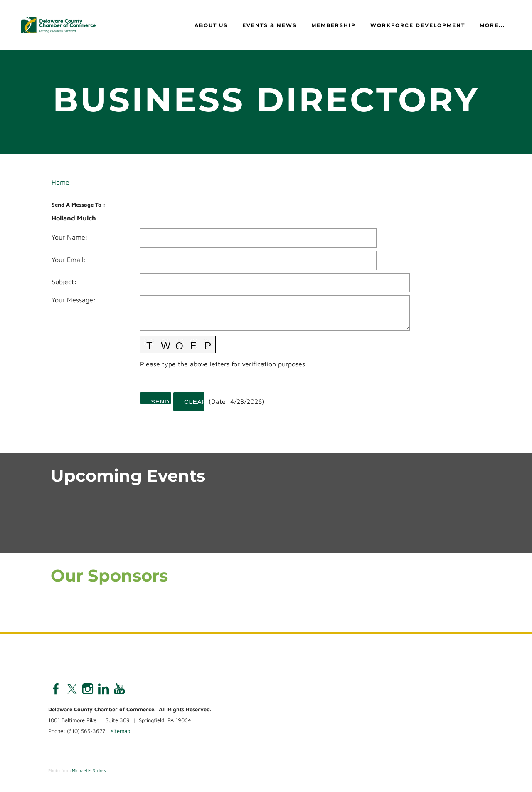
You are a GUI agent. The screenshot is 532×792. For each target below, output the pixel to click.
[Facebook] (56, 689)
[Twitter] (72, 689)
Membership (334, 25)
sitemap (121, 731)
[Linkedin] (103, 689)
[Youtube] (119, 689)
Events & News (270, 25)
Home (60, 182)
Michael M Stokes (89, 770)
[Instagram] (88, 689)
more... (492, 25)
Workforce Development (418, 25)
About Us (211, 25)
